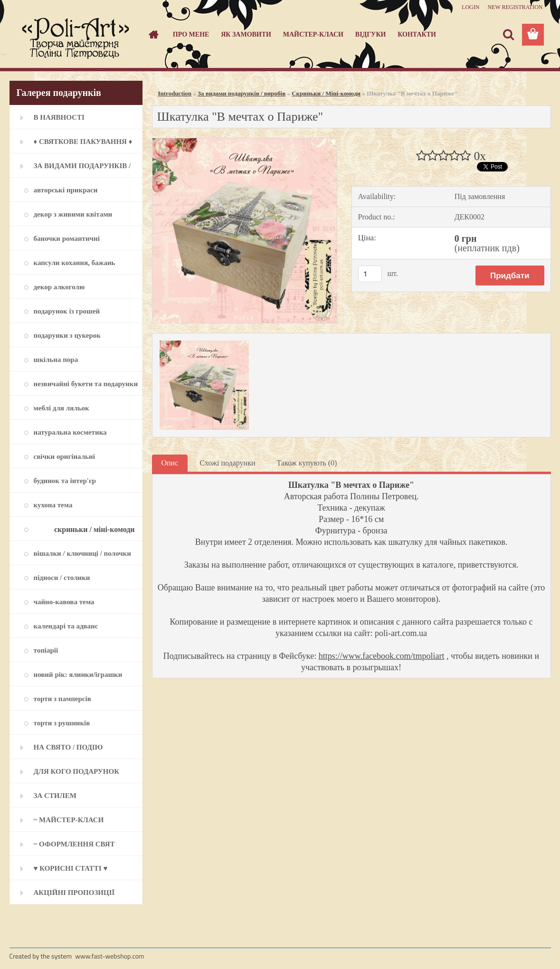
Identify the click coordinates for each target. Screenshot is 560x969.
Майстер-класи (313, 34)
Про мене (191, 34)
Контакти (417, 34)
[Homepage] (152, 35)
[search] (508, 35)
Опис (170, 463)
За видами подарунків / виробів (242, 93)
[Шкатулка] (245, 142)
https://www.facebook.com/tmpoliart (382, 656)
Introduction (175, 93)
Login (470, 7)
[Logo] (75, 35)
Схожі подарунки (227, 463)
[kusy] (370, 274)
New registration (515, 7)
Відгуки (371, 34)
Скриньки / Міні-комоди (326, 93)
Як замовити (246, 34)
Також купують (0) (307, 463)
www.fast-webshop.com (109, 956)
